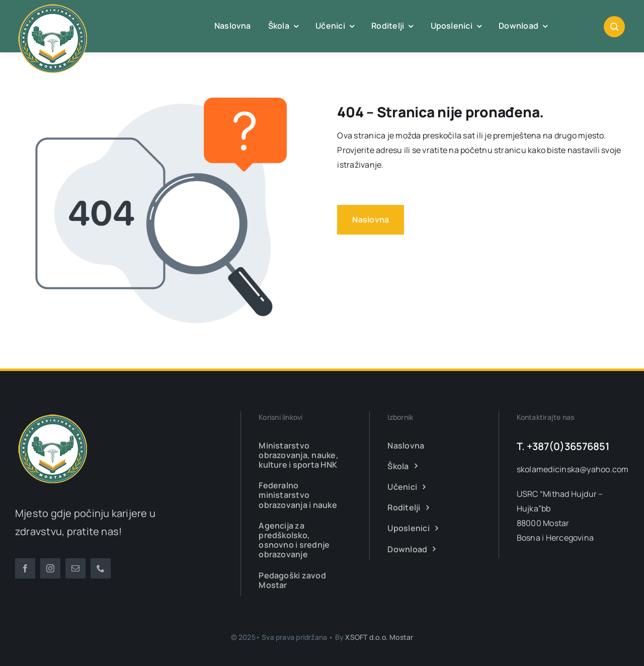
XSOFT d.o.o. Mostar (379, 637)
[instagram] (50, 568)
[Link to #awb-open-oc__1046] (614, 27)
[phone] (101, 568)
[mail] (75, 568)
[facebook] (25, 568)
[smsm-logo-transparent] (53, 415)
